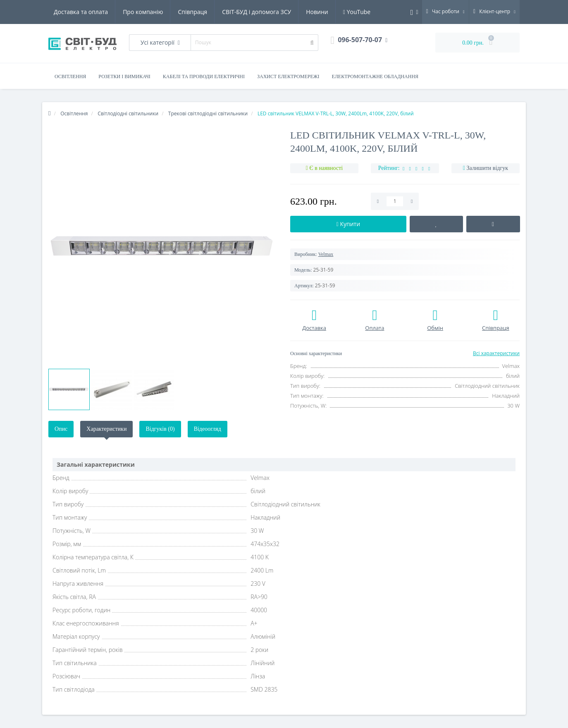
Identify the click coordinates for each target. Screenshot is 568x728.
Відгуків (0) (160, 429)
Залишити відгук (487, 168)
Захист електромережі (288, 76)
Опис (61, 429)
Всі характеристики (496, 353)
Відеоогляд (208, 429)
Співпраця (192, 12)
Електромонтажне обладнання (375, 76)
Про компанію (143, 12)
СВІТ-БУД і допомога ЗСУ (257, 12)
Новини (317, 12)
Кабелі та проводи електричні (204, 76)
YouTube (357, 12)
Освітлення (70, 76)
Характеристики (106, 429)
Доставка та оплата (81, 12)
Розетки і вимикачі (124, 76)
